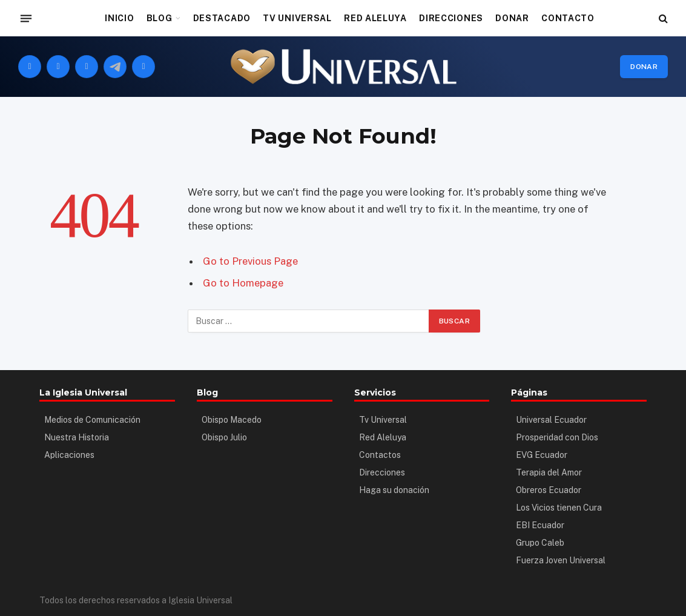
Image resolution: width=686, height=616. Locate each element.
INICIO (119, 18)
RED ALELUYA (375, 18)
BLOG (160, 18)
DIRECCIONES (451, 18)
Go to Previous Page (250, 261)
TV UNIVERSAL (297, 18)
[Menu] (26, 18)
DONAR (512, 18)
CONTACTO (568, 18)
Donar (644, 67)
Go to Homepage (243, 283)
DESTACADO (222, 18)
